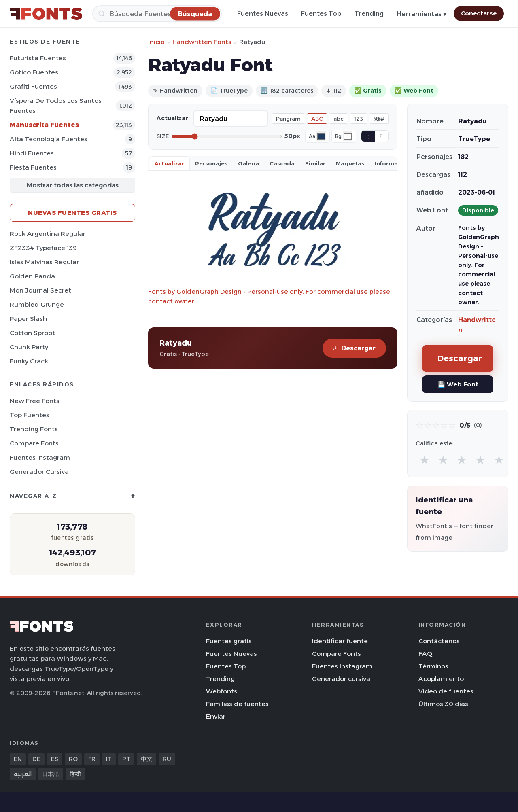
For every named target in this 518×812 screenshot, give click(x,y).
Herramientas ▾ (421, 14)
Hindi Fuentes (32, 153)
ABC (317, 119)
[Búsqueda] (157, 14)
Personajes (211, 163)
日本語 (51, 774)
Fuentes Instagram (40, 457)
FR (92, 759)
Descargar (354, 348)
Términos (433, 666)
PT (126, 759)
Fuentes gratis (229, 641)
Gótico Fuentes (34, 72)
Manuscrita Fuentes (44, 125)
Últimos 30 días (443, 704)
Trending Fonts (34, 429)
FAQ (425, 654)
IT (109, 759)
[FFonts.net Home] (46, 14)
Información (393, 163)
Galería (248, 163)
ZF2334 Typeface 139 (43, 248)
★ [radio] (425, 460)
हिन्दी (75, 774)
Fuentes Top (321, 14)
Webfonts (222, 691)
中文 (146, 759)
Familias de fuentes (237, 704)
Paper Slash (28, 319)
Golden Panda (32, 276)
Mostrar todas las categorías (73, 185)
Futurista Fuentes (38, 58)
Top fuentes (30, 415)
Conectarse (479, 13)
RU (167, 759)
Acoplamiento (441, 679)
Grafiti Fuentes (33, 86)
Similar (315, 163)
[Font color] (321, 136)
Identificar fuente (340, 641)
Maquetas (350, 163)
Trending (369, 14)
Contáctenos (439, 641)
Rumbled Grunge (37, 304)
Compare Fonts (34, 443)
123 (359, 119)
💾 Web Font (458, 384)
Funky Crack (29, 361)
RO (73, 759)
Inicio (156, 42)
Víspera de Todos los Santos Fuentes (56, 106)
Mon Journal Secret (40, 290)
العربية (23, 774)
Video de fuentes (446, 691)
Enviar (216, 716)
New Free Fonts (35, 401)
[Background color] (348, 136)
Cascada (282, 163)
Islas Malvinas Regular (44, 262)
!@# (379, 119)
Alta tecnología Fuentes (49, 139)
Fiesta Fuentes (33, 167)
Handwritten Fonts (202, 42)
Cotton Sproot (32, 333)
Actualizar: (173, 118)
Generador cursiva (39, 472)
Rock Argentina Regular (48, 234)
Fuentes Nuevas (263, 14)
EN (18, 759)
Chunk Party (29, 347)
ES (55, 759)
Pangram (288, 119)
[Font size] (227, 136)
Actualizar (169, 163)
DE (36, 759)
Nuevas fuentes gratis (72, 213)
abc (339, 119)
